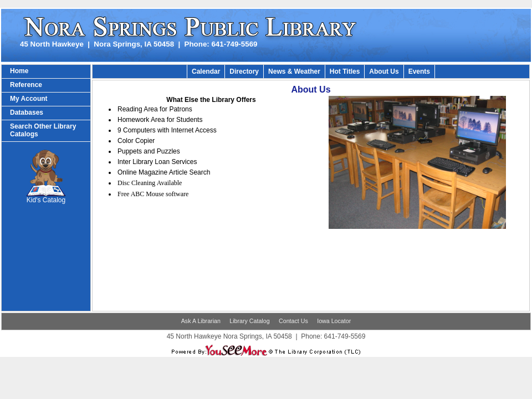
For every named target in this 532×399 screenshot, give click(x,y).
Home (19, 71)
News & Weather (294, 71)
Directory (244, 71)
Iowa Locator (334, 321)
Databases (27, 112)
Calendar (206, 71)
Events (419, 71)
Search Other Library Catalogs (43, 130)
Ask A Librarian (201, 321)
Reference (26, 85)
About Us (384, 71)
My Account (29, 99)
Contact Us (293, 321)
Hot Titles (345, 71)
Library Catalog (249, 321)
